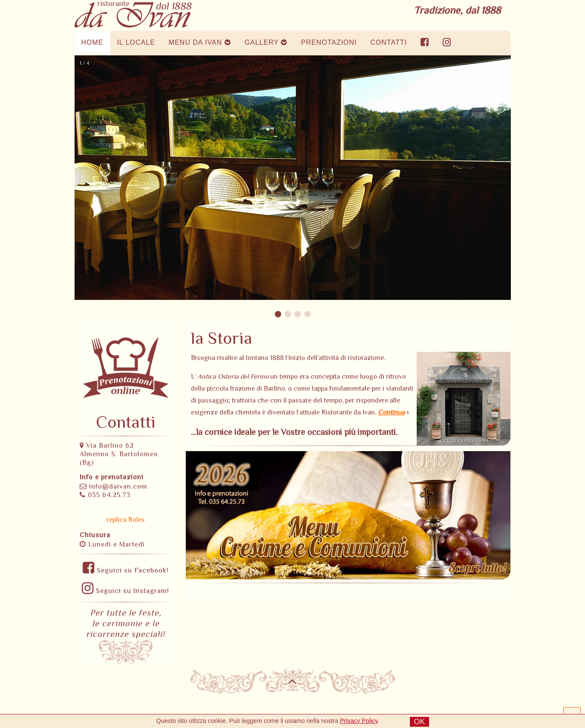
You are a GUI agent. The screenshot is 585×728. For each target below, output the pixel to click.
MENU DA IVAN (200, 42)
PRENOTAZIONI (329, 42)
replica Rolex (126, 520)
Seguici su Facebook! (126, 570)
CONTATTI (389, 42)
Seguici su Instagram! (125, 591)
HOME (92, 42)
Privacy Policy (359, 721)
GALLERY (266, 42)
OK (419, 722)
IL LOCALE (136, 42)
